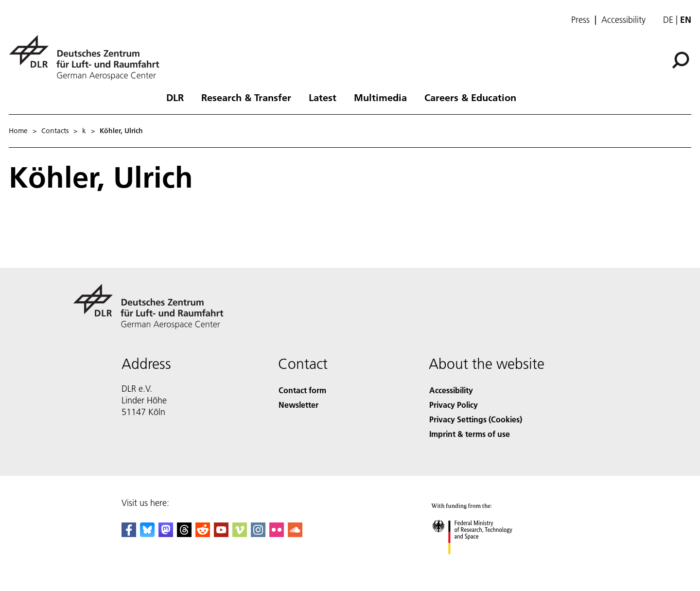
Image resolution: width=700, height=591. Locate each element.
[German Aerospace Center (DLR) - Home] (88, 58)
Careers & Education (470, 97)
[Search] (681, 60)
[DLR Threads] (184, 534)
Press (580, 20)
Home (18, 131)
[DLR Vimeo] (240, 534)
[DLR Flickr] (277, 534)
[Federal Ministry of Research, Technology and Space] (485, 564)
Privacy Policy (454, 405)
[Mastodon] (166, 534)
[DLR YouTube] (221, 534)
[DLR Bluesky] (147, 534)
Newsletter (298, 405)
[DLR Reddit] (203, 534)
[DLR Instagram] (258, 534)
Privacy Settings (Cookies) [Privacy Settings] (476, 419)
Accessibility (623, 20)
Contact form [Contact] (302, 390)
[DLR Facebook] (129, 534)
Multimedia (380, 97)
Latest (323, 97)
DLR (175, 97)
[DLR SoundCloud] (295, 534)
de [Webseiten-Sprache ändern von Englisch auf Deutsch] (668, 20)
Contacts (55, 131)
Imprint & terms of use (470, 434)
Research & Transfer (246, 97)
